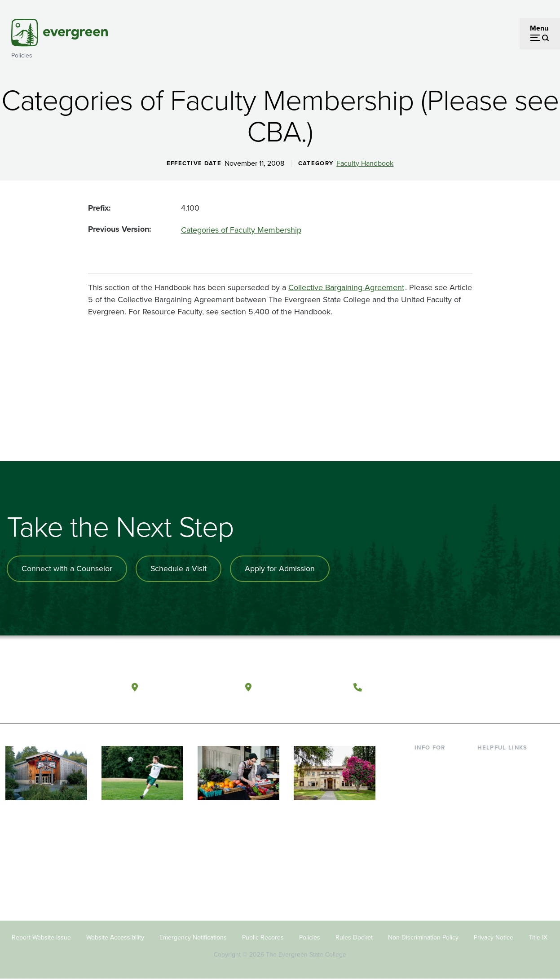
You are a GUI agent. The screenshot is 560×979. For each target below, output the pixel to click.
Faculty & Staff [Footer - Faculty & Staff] (437, 848)
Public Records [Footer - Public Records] (263, 937)
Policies (22, 55)
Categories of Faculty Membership (241, 230)
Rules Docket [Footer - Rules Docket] (354, 937)
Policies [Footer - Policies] (310, 937)
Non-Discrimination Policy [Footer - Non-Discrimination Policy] (423, 937)
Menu (539, 28)
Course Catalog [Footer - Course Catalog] (502, 833)
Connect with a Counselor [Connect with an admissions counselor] (67, 569)
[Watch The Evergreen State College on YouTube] (492, 686)
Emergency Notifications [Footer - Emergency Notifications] (193, 937)
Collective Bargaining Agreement (346, 287)
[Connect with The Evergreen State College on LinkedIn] (529, 686)
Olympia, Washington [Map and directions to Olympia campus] (188, 685)
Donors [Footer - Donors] (426, 862)
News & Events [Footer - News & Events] (501, 877)
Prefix (98, 208)
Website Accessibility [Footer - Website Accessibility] (115, 937)
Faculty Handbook (365, 163)
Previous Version (119, 229)
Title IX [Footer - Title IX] (538, 937)
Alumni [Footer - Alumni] (426, 877)
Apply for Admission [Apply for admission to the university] (282, 569)
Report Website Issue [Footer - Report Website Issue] (41, 937)
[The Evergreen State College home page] (59, 688)
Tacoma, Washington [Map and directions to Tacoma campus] (300, 685)
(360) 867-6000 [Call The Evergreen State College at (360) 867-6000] (400, 685)
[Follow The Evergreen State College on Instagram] (510, 686)
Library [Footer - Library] (488, 761)
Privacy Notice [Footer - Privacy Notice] (494, 937)
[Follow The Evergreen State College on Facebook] (474, 686)
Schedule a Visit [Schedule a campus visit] (180, 569)
